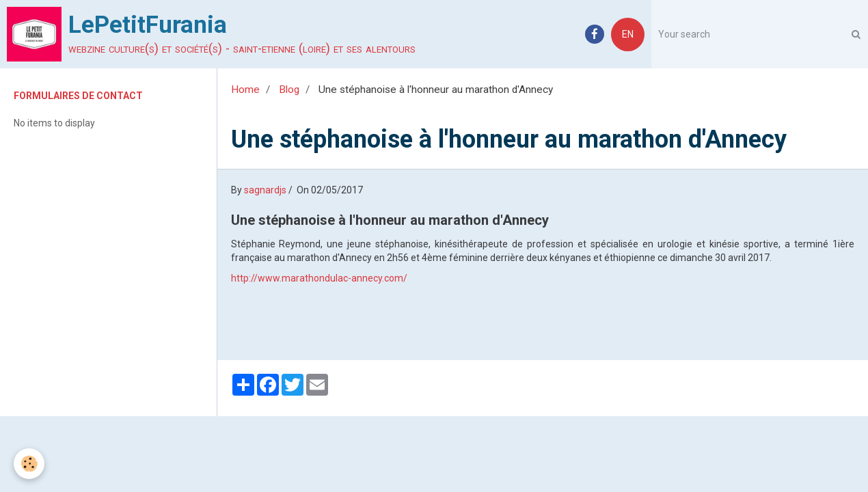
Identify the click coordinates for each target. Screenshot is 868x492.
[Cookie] (29, 464)
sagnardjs (265, 190)
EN (628, 34)
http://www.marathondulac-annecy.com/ (319, 278)
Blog (289, 90)
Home (245, 90)
